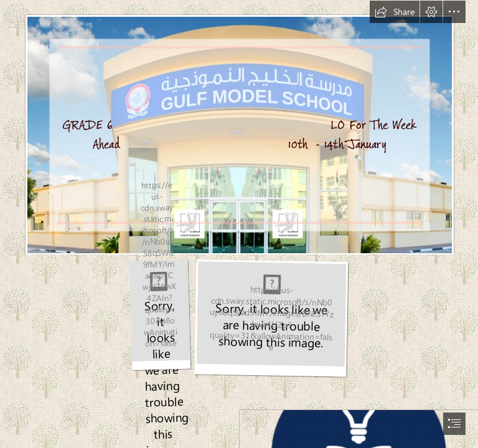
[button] (395, 12)
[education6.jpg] (160, 317)
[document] (239, 224)
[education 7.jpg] (271, 318)
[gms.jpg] (239, 128)
